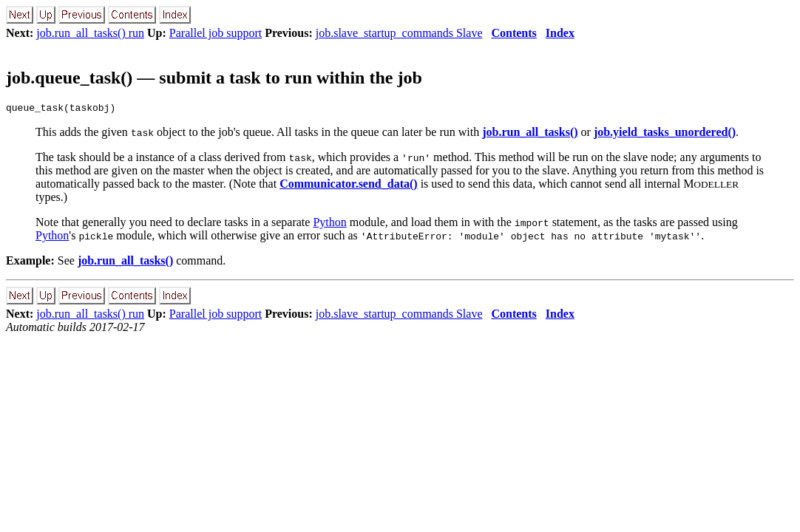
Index (560, 33)
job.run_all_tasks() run (90, 33)
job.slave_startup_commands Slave (399, 33)
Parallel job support (216, 33)
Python (329, 224)
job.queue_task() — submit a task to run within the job (214, 78)
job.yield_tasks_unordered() (665, 134)
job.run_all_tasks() (530, 134)
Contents (513, 33)
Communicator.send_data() (349, 186)
